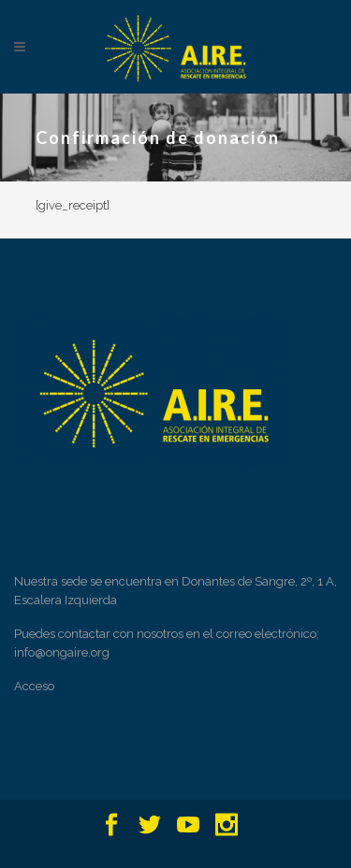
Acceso (34, 686)
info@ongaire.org (62, 652)
